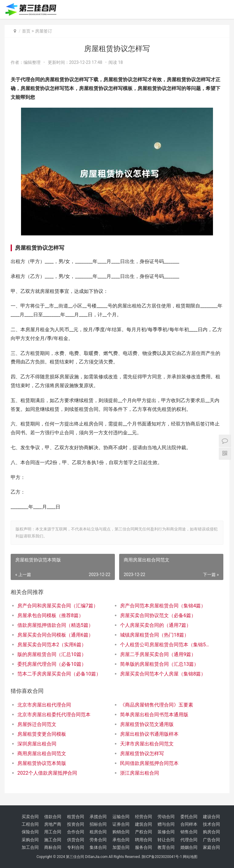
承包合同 (121, 840)
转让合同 (166, 840)
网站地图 (190, 857)
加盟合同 (121, 847)
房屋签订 (44, 31)
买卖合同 (30, 817)
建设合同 (211, 817)
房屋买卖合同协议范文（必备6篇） (158, 615)
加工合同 (30, 847)
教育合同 (166, 847)
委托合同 (189, 817)
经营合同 (144, 817)
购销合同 (121, 832)
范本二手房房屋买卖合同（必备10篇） (59, 674)
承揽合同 (98, 817)
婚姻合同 (189, 847)
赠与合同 (166, 824)
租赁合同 (76, 817)
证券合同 (121, 824)
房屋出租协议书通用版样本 (149, 734)
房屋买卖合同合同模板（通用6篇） (55, 635)
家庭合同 (211, 847)
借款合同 (53, 817)
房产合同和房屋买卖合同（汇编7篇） (58, 606)
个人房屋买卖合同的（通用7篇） (156, 625)
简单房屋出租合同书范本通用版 (154, 715)
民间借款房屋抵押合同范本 (149, 763)
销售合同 (189, 832)
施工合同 (53, 840)
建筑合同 (144, 824)
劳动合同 (166, 817)
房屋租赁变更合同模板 (42, 734)
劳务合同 (98, 840)
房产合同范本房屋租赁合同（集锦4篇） (163, 606)
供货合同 (76, 840)
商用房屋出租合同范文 (42, 753)
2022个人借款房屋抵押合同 (47, 773)
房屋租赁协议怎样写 (142, 753)
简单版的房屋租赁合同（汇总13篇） (159, 664)
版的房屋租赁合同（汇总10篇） (52, 654)
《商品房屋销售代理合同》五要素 (157, 705)
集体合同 (98, 847)
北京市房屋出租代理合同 (44, 705)
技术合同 (211, 824)
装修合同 (166, 832)
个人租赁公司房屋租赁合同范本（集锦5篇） (166, 645)
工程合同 (30, 824)
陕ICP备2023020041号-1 (162, 857)
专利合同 (76, 847)
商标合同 (53, 847)
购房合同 (211, 832)
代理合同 (189, 840)
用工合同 (53, 832)
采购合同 (30, 840)
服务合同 (144, 847)
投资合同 (76, 824)
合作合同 (76, 832)
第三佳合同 (75, 857)
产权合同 (144, 832)
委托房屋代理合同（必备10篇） (52, 664)
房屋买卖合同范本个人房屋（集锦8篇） (163, 674)
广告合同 (211, 840)
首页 (26, 31)
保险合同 (30, 832)
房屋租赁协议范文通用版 (147, 724)
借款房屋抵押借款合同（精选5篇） (55, 625)
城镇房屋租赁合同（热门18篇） (154, 635)
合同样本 (189, 824)
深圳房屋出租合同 (37, 744)
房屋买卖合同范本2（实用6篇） (52, 645)
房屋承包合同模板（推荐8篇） (50, 615)
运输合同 (121, 817)
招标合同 (98, 824)
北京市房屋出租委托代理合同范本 (54, 715)
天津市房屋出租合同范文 (147, 744)
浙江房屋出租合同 (140, 773)
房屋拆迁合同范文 (37, 724)
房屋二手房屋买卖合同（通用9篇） (158, 654)
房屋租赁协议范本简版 (42, 763)
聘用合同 (144, 840)
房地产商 (53, 824)
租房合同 (98, 832)
